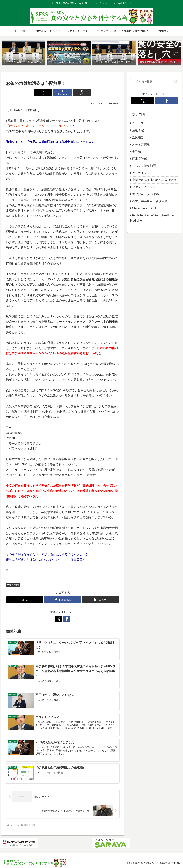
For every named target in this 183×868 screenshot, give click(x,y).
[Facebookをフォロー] (66, 619)
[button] (82, 92)
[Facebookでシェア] (63, 92)
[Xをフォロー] (59, 619)
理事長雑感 (13, 585)
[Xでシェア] (44, 92)
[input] (155, 82)
